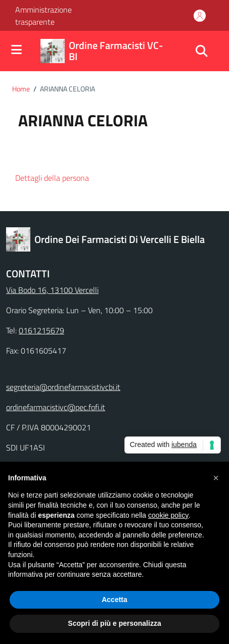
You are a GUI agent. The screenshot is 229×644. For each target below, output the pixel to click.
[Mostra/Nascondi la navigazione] (16, 50)
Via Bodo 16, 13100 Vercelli (52, 290)
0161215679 (41, 330)
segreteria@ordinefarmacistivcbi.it (63, 387)
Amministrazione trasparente (43, 16)
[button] (61, 179)
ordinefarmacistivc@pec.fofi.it (56, 407)
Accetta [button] (114, 600)
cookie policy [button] (168, 515)
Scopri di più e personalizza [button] (114, 623)
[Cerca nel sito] (202, 51)
